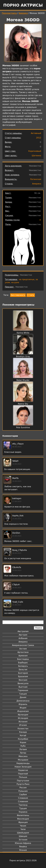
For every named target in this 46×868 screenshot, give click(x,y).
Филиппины (23, 815)
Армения (23, 656)
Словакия (23, 798)
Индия (23, 708)
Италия (23, 725)
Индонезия (23, 711)
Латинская (36, 179)
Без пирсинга (18, 295)
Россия (23, 788)
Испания (23, 722)
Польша (23, 777)
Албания (23, 638)
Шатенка (36, 156)
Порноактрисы (9, 13)
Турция (23, 808)
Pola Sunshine (23, 427)
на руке (15, 282)
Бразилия (23, 676)
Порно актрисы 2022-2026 (23, 860)
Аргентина (23, 652)
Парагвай (23, 774)
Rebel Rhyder (23, 380)
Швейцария (23, 833)
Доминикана (23, 701)
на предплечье (27, 279)
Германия (23, 690)
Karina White (23, 333)
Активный (36, 133)
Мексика (23, 756)
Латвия (23, 749)
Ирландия (23, 715)
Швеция (23, 836)
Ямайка (23, 847)
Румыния (23, 791)
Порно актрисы (23, 5)
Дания (23, 697)
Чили (23, 829)
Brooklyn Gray (23, 356)
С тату (31, 295)
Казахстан (23, 729)
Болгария (23, 673)
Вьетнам (23, 687)
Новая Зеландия (23, 767)
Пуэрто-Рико (23, 784)
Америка (23, 13)
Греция (23, 694)
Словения (23, 801)
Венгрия (23, 680)
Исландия (23, 718)
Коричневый (35, 151)
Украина (23, 812)
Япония (23, 850)
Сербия (23, 795)
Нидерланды (23, 763)
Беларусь (23, 666)
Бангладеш (23, 659)
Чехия (23, 826)
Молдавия (23, 760)
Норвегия (23, 770)
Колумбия (23, 739)
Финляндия (23, 819)
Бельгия (23, 670)
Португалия (23, 781)
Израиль (23, 704)
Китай (23, 736)
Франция (23, 822)
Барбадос (23, 663)
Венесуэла (23, 683)
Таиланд (23, 805)
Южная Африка (23, 843)
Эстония (23, 840)
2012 (39, 138)
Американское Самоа (23, 645)
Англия (23, 649)
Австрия (23, 635)
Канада (23, 732)
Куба (23, 746)
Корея (23, 742)
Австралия (23, 631)
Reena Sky (23, 404)
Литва (23, 753)
